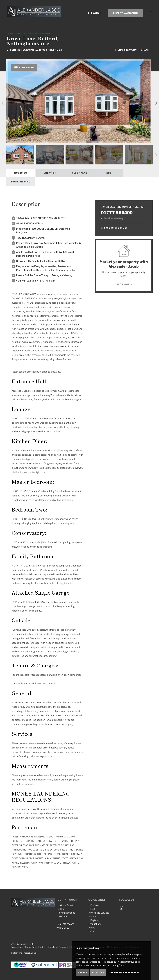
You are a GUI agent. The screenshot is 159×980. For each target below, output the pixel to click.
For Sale (93, 905)
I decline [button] (98, 972)
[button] (3, 103)
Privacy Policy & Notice (35, 947)
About (93, 916)
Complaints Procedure (58, 947)
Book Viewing (21, 182)
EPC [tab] (109, 173)
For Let (93, 909)
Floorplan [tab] (80, 173)
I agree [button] (83, 972)
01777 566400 (117, 212)
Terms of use (17, 947)
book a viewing (114, 218)
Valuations (95, 924)
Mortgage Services (99, 913)
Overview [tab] (21, 173)
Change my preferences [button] (124, 972)
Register (94, 920)
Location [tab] (50, 173)
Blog (92, 928)
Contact (93, 931)
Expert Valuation (125, 13)
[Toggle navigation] (150, 13)
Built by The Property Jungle (24, 953)
